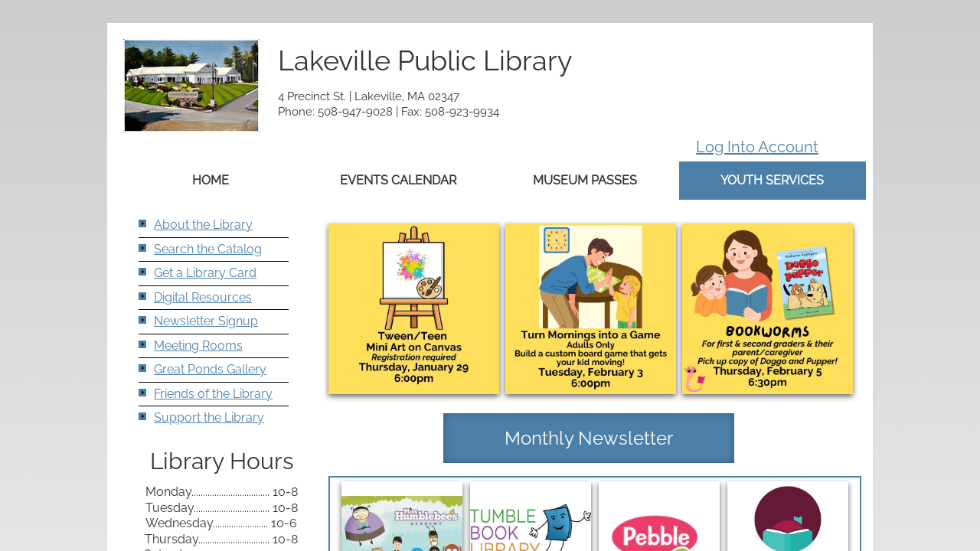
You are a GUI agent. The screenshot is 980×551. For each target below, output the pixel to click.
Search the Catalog (208, 249)
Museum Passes (585, 180)
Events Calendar (398, 180)
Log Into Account (757, 147)
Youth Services (772, 180)
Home (211, 180)
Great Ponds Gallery (210, 369)
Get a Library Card (205, 273)
